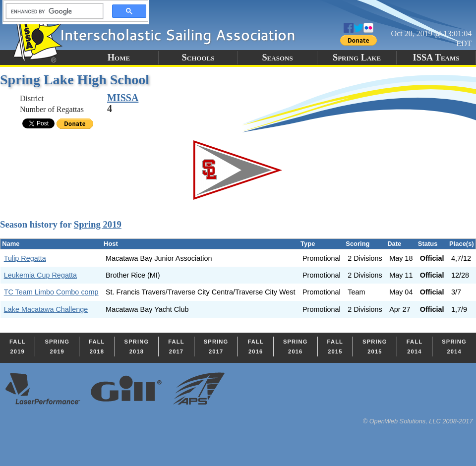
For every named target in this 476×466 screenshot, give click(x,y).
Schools (198, 58)
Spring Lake (357, 58)
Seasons (277, 58)
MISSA (123, 98)
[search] (52, 11)
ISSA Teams (436, 58)
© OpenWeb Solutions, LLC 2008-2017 (418, 421)
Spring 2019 (98, 224)
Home (119, 58)
